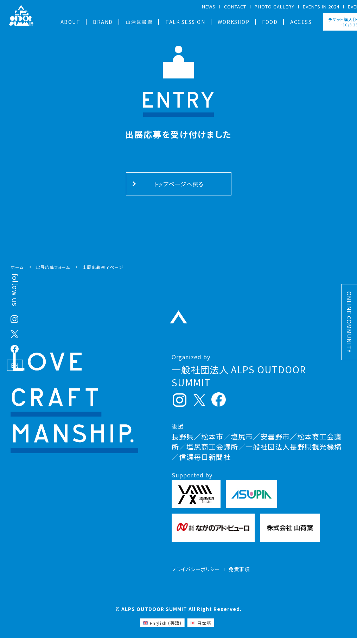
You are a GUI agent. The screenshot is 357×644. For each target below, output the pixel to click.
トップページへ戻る (179, 184)
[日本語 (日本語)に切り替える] (200, 629)
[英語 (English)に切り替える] (162, 629)
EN (15, 365)
